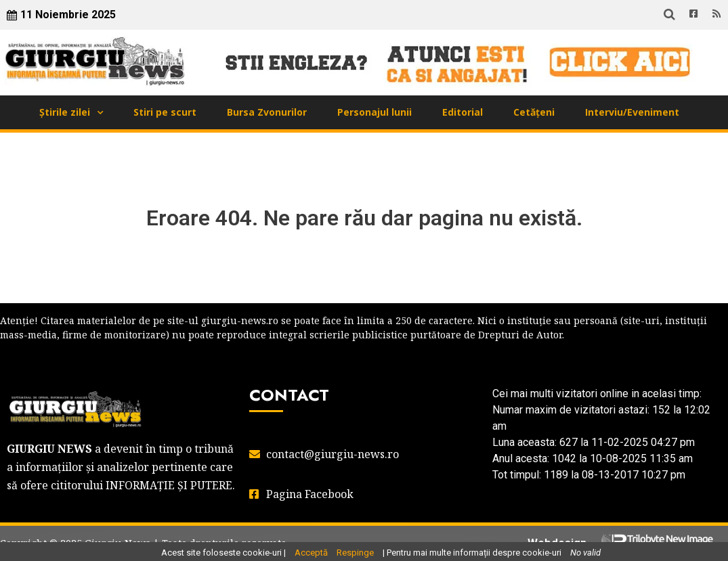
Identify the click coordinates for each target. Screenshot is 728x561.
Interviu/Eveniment (632, 112)
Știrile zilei (65, 112)
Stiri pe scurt (165, 112)
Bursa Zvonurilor (267, 112)
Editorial (463, 112)
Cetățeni (534, 112)
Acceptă (311, 553)
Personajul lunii (374, 112)
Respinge (355, 553)
